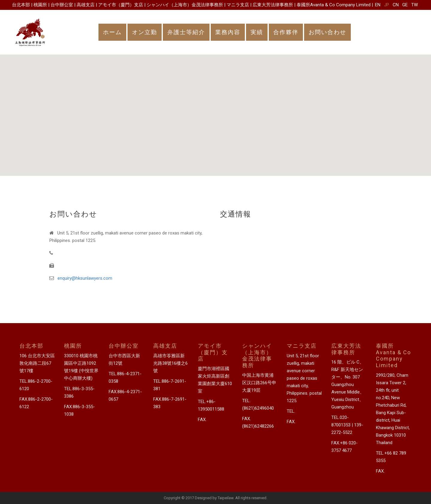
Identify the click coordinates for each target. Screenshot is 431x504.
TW (415, 5)
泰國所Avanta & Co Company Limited (334, 5)
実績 (257, 32)
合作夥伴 (286, 32)
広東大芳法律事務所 (273, 5)
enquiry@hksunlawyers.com (85, 278)
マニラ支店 (238, 5)
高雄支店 (86, 5)
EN (378, 5)
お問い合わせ (327, 32)
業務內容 (228, 32)
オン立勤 (145, 32)
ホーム (112, 32)
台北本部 (21, 5)
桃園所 (40, 5)
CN (396, 5)
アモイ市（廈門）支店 (121, 5)
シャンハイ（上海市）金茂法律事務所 (185, 5)
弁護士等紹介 (186, 32)
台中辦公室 (62, 5)
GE (405, 5)
